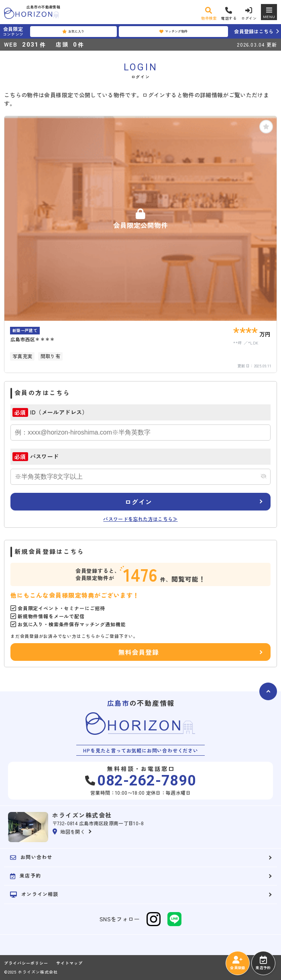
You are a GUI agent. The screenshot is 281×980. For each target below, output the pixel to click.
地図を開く (69, 831)
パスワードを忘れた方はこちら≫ (140, 519)
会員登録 (237, 963)
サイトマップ (69, 963)
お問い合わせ (31, 857)
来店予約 (263, 963)
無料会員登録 (139, 652)
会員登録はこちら (254, 31)
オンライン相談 (34, 894)
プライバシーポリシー (26, 963)
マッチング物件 (173, 31)
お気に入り (73, 31)
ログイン (138, 502)
